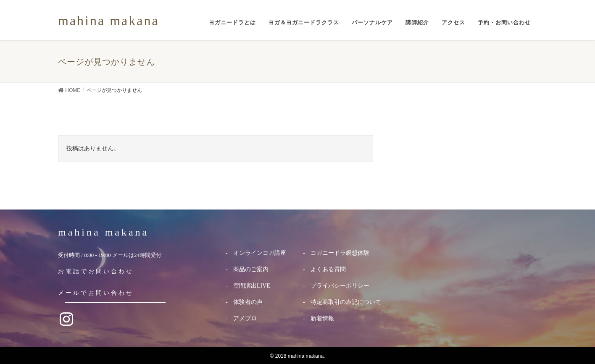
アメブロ (245, 318)
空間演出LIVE (252, 286)
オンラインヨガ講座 (260, 253)
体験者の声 (248, 302)
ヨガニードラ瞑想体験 (340, 253)
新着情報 (322, 318)
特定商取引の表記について (346, 302)
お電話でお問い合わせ (96, 271)
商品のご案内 (251, 269)
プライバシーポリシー (340, 286)
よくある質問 (328, 269)
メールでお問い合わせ (96, 293)
